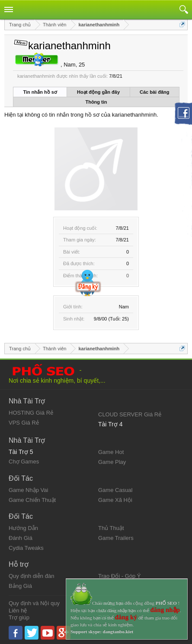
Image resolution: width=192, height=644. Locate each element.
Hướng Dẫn (23, 528)
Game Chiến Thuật (32, 500)
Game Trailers (116, 538)
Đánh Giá (21, 538)
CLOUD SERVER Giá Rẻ (130, 414)
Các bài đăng (154, 92)
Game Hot (111, 452)
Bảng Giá (20, 586)
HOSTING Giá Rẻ (31, 413)
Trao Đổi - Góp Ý (120, 576)
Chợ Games (24, 462)
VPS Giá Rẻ (24, 423)
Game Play (112, 462)
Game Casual (115, 490)
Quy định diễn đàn (31, 576)
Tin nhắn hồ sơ (40, 92)
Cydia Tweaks (26, 548)
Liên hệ (18, 611)
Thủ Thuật (111, 528)
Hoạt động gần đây (98, 92)
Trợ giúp (19, 617)
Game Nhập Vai (28, 490)
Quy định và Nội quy (34, 603)
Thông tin (96, 102)
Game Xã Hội (115, 500)
